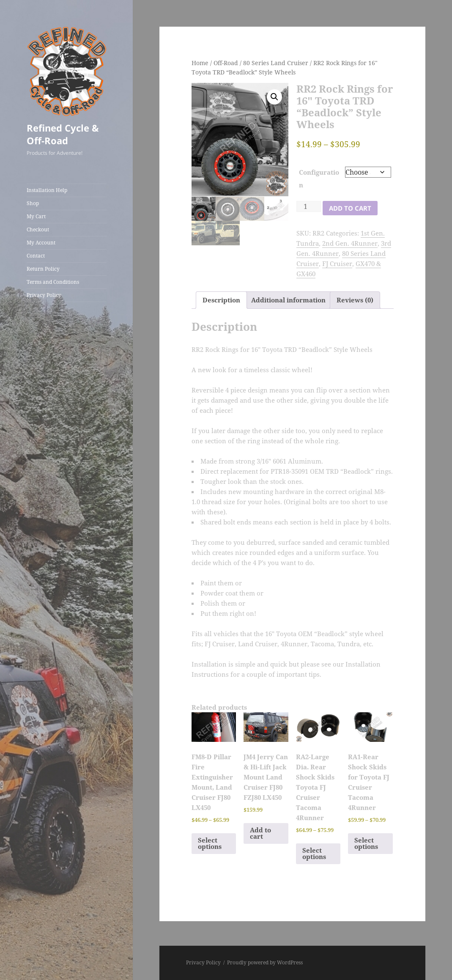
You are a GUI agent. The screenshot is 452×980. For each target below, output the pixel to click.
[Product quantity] (309, 206)
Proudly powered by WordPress (265, 962)
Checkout (38, 229)
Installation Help (47, 190)
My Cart (36, 216)
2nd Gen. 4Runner (350, 243)
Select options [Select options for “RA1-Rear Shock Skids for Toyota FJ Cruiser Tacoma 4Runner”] (366, 843)
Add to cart (350, 208)
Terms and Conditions (53, 282)
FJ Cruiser (337, 264)
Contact (36, 256)
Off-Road (226, 63)
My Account (41, 243)
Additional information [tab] (288, 300)
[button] (274, 97)
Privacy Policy (44, 295)
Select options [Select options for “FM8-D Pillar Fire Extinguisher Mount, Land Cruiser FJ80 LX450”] (210, 843)
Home (200, 63)
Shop (33, 203)
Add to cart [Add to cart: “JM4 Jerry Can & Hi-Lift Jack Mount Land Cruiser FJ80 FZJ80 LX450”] (260, 833)
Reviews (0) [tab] (355, 300)
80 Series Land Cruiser (276, 63)
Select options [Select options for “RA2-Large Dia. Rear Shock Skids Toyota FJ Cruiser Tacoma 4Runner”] (314, 853)
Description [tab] (221, 300)
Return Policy (43, 269)
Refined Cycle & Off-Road (63, 134)
